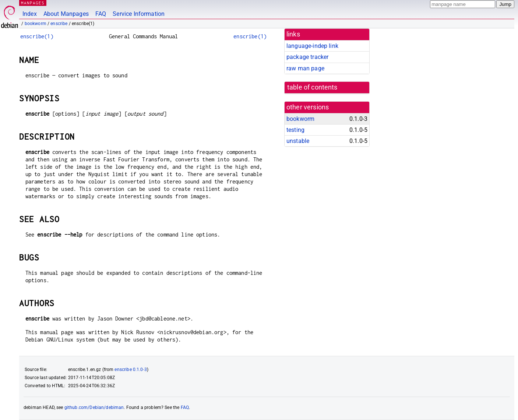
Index (30, 14)
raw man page (305, 68)
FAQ (101, 14)
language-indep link (312, 46)
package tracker (307, 57)
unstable (298, 141)
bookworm (36, 24)
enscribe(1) (37, 36)
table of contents (312, 87)
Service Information (139, 14)
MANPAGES (33, 3)
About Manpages (66, 14)
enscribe (59, 24)
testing (295, 130)
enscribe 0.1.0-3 (131, 370)
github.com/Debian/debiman (94, 407)
